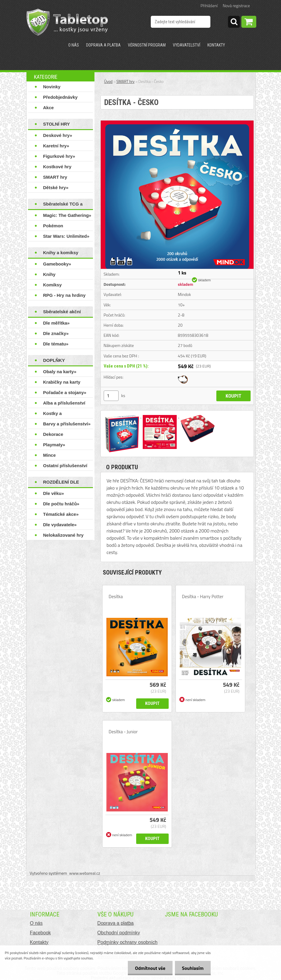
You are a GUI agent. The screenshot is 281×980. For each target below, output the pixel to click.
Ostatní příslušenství (65, 466)
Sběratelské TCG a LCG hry (63, 205)
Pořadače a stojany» (65, 392)
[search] (234, 23)
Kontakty (216, 45)
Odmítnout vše (149, 968)
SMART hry (55, 177)
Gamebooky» (57, 264)
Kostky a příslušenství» (58, 415)
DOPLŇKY (54, 360)
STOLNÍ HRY (57, 124)
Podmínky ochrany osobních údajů (128, 945)
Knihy (49, 274)
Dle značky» (56, 333)
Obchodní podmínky (119, 933)
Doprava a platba (103, 45)
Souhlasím (192, 968)
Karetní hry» (56, 146)
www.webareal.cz (85, 873)
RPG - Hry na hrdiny (65, 295)
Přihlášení (209, 6)
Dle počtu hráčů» (61, 504)
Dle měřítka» (56, 323)
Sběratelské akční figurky (62, 313)
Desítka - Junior (123, 732)
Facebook (40, 933)
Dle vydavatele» (60, 525)
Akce (49, 108)
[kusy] (111, 396)
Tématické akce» (61, 514)
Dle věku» (54, 493)
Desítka (116, 597)
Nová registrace (236, 6)
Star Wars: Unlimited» (66, 236)
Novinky (52, 87)
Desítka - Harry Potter (203, 597)
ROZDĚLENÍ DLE (61, 482)
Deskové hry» (58, 135)
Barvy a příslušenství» (67, 424)
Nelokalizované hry (63, 535)
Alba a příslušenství (64, 403)
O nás (74, 45)
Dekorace (53, 434)
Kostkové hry (57, 167)
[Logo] (67, 22)
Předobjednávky (60, 97)
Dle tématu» (56, 344)
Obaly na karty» (60, 372)
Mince (50, 455)
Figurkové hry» (59, 156)
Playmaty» (54, 445)
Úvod (108, 81)
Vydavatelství (187, 45)
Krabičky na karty (62, 382)
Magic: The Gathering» (67, 215)
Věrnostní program (147, 45)
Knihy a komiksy (61, 253)
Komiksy (53, 285)
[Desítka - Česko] (177, 123)
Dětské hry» (56, 187)
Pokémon (53, 226)
